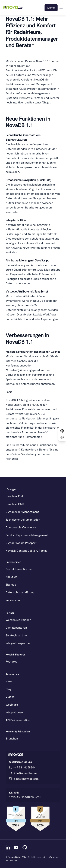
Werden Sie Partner (18, 620)
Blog (8, 689)
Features (11, 662)
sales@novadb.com (26, 779)
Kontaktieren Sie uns (19, 569)
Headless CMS (15, 504)
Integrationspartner (18, 643)
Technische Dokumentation (23, 520)
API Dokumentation (18, 720)
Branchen (12, 739)
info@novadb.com (25, 773)
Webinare (12, 705)
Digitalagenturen (16, 628)
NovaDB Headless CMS (25, 797)
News (9, 681)
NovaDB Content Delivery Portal (26, 551)
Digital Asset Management (22, 512)
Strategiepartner (16, 635)
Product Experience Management (27, 535)
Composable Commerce (21, 527)
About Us (11, 577)
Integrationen (14, 712)
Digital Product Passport (21, 543)
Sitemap (11, 585)
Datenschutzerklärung (20, 592)
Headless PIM (14, 496)
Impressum (13, 600)
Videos (10, 697)
